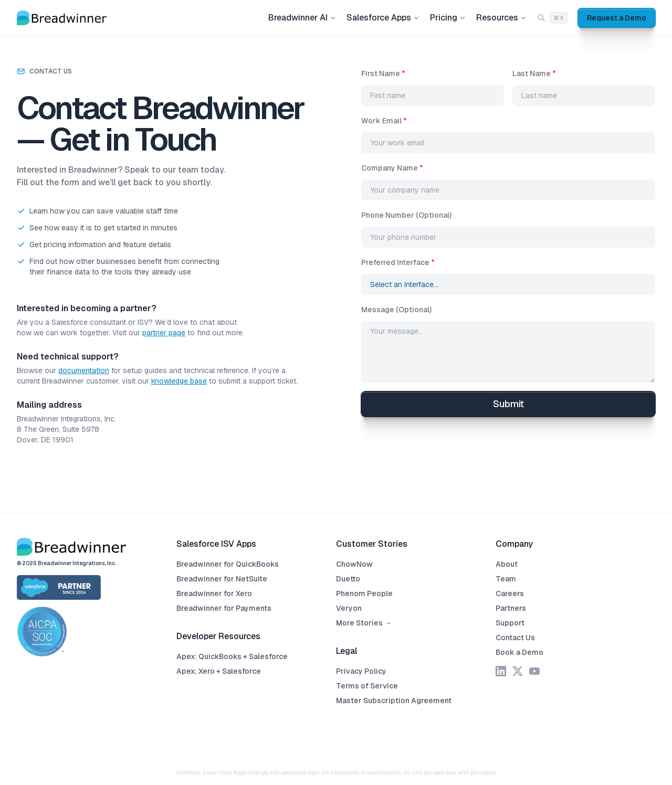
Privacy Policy (361, 671)
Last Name (534, 73)
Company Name (392, 168)
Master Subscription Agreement (394, 701)
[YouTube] (534, 671)
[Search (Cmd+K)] (552, 18)
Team (506, 579)
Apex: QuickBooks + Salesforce (232, 656)
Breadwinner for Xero (214, 593)
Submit (508, 404)
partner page (164, 333)
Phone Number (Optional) (406, 215)
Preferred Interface (398, 262)
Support (510, 623)
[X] (518, 671)
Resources (501, 18)
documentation (84, 370)
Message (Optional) (396, 310)
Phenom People (364, 593)
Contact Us (515, 638)
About (507, 564)
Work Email (384, 121)
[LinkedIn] (501, 671)
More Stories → (364, 623)
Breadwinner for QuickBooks (228, 564)
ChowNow (354, 564)
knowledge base (179, 381)
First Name (383, 73)
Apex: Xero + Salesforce (219, 671)
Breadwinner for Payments (224, 608)
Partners (511, 608)
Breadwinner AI (302, 18)
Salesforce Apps (383, 18)
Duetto (348, 579)
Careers (510, 593)
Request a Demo (617, 18)
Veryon (349, 608)
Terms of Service (367, 686)
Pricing (448, 18)
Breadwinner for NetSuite (222, 579)
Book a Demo (519, 652)
